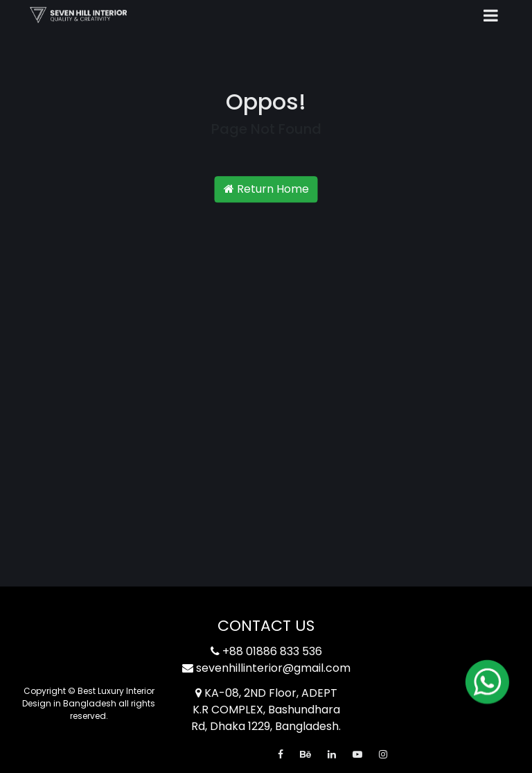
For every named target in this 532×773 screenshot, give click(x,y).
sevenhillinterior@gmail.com (266, 668)
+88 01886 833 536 (266, 651)
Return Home (266, 190)
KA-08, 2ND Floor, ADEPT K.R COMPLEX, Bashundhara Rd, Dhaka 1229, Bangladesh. (266, 710)
